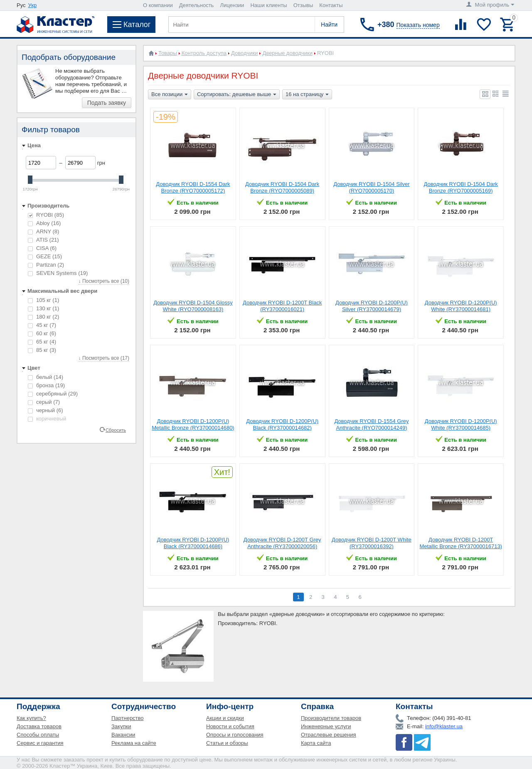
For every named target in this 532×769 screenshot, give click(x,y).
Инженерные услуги (326, 726)
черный (46, 410)
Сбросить (116, 430)
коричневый (47, 419)
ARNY (43, 231)
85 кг (42, 350)
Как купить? (31, 718)
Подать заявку (107, 103)
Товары (168, 53)
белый (46, 377)
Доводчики (244, 53)
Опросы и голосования (235, 735)
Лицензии (232, 5)
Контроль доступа (204, 53)
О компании (158, 5)
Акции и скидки (225, 718)
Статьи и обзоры (227, 743)
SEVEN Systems (58, 273)
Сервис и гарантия (40, 743)
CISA (42, 248)
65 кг (42, 342)
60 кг (42, 333)
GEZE (45, 256)
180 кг (43, 317)
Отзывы (303, 5)
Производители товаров (331, 718)
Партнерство (128, 718)
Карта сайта (316, 743)
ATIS (43, 240)
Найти (329, 25)
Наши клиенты (268, 5)
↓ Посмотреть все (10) (104, 281)
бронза (46, 385)
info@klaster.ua (444, 726)
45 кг (42, 325)
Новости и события (230, 726)
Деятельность (197, 5)
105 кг (43, 300)
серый (44, 402)
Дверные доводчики (287, 53)
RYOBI (46, 215)
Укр (33, 5)
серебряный (53, 394)
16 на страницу (307, 95)
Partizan (46, 265)
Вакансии (123, 735)
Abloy (44, 223)
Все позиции (170, 95)
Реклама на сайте (134, 743)
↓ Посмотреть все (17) (104, 358)
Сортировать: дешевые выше (237, 95)
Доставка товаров (39, 726)
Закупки (121, 726)
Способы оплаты (38, 735)
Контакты (331, 5)
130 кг (43, 308)
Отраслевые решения (329, 735)
